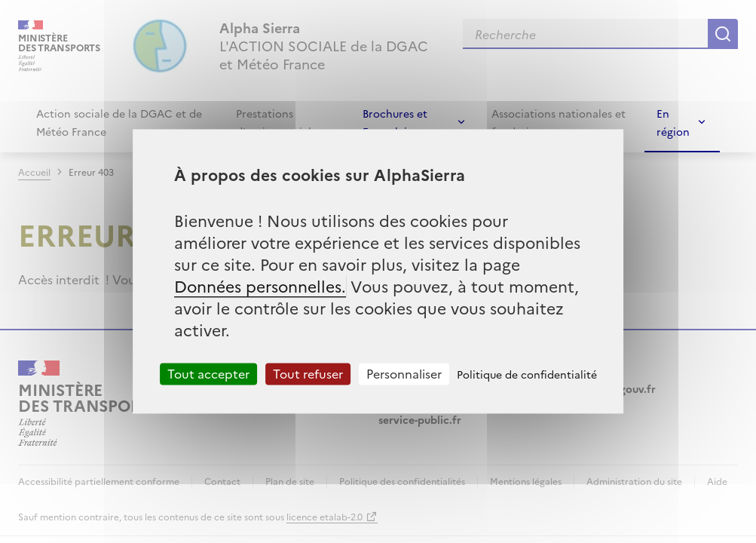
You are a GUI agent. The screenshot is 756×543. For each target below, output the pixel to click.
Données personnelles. (260, 285)
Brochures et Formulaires (395, 122)
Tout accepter (208, 373)
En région (673, 122)
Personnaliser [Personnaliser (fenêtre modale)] (404, 373)
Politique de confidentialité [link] (527, 374)
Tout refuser (308, 373)
